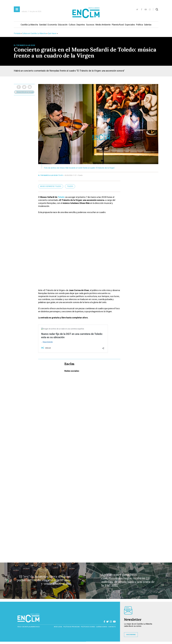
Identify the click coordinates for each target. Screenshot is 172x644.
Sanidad (43, 25)
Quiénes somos (102, 627)
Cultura (72, 25)
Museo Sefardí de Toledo (51, 186)
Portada (17, 33)
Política (140, 25)
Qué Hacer (52, 33)
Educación (63, 25)
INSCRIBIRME (131, 635)
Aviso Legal (58, 627)
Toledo (70, 186)
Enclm (61, 175)
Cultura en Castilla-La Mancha (34, 33)
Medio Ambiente (103, 25)
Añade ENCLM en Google (24, 92)
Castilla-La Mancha (29, 25)
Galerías (148, 25)
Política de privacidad (72, 627)
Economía (52, 25)
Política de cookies (88, 627)
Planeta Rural (118, 25)
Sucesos (90, 25)
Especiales (130, 25)
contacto (112, 627)
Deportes (81, 25)
